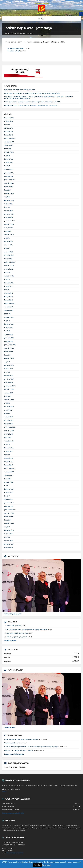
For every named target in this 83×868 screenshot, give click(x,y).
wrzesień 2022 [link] (9, 266)
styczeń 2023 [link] (9, 252)
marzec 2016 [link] (8, 534)
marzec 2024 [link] (8, 204)
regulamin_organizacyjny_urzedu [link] (17, 633)
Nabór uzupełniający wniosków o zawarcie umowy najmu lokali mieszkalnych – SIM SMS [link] (32, 102)
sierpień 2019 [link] (9, 393)
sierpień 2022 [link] (9, 269)
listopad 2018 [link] (9, 424)
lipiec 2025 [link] (8, 149)
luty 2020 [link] (7, 372)
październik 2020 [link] (10, 345)
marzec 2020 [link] (8, 369)
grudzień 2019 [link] (9, 379)
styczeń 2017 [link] (9, 499)
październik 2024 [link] (10, 180)
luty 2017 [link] (7, 496)
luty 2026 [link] (7, 125)
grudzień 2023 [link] (9, 214)
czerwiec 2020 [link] (9, 358)
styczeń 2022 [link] (9, 293)
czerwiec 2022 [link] (9, 276)
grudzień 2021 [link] (9, 296)
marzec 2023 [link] (8, 245)
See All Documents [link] (10, 641)
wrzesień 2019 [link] (9, 389)
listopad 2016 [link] (9, 506)
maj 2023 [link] (7, 238)
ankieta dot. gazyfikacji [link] (14, 626)
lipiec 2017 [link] (8, 479)
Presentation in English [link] (14, 51)
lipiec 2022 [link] (8, 272)
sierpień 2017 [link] (9, 475)
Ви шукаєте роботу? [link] (11, 743)
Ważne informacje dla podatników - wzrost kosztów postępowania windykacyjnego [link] (31, 747)
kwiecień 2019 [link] (9, 407)
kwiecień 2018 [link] (9, 448)
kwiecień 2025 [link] (9, 159)
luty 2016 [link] (7, 537)
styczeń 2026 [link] (9, 128)
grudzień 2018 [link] (9, 420)
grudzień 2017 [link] (9, 462)
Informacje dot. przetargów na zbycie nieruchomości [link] (21, 739)
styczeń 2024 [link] (9, 211)
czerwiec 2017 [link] (9, 482)
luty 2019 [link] (7, 413)
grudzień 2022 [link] (9, 255)
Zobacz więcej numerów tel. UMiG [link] (13, 813)
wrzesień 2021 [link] (9, 307)
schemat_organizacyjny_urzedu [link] (17, 637)
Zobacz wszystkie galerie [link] (13, 614)
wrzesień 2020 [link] (9, 348)
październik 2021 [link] (10, 303)
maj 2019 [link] (7, 403)
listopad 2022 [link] (9, 259)
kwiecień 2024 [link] (9, 200)
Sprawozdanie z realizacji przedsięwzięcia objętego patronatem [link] (27, 629)
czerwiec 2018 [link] (9, 441)
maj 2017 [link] (7, 486)
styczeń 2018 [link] (9, 458)
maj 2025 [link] (7, 156)
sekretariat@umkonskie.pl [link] (15, 853)
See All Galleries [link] (10, 727)
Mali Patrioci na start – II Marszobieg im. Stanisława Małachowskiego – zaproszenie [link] (31, 105)
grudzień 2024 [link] (9, 173)
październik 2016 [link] (10, 510)
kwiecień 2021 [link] (9, 324)
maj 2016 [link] (7, 527)
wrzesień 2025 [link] (9, 142)
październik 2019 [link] (10, 386)
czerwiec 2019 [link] (9, 400)
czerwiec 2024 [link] (9, 193)
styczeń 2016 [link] (9, 541)
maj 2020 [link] (7, 362)
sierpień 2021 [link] (9, 310)
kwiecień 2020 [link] (9, 365)
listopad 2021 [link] (9, 300)
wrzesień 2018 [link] (9, 431)
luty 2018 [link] (7, 455)
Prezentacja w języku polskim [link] (16, 48)
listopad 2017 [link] (9, 465)
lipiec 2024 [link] (8, 190)
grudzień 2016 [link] (9, 503)
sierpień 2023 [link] (9, 228)
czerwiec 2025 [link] (9, 152)
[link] (41, 8)
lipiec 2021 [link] (8, 314)
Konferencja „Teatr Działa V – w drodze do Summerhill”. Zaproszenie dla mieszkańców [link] (32, 93)
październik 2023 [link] (10, 221)
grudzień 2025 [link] (9, 131)
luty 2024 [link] (7, 207)
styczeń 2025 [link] (9, 169)
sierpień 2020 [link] (9, 352)
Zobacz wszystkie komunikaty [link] (14, 754)
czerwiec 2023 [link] (9, 235)
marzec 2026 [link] (8, 121)
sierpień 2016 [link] (9, 516)
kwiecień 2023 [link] (9, 242)
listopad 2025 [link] (9, 135)
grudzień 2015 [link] (9, 544)
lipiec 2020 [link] (8, 355)
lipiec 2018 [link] (8, 437)
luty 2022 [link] (7, 290)
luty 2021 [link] (7, 331)
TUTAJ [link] (4, 791)
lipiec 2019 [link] (8, 396)
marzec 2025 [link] (8, 162)
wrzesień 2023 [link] (9, 224)
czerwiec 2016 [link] (9, 523)
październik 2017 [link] (10, 468)
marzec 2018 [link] (8, 451)
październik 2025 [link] (10, 138)
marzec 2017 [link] (8, 492)
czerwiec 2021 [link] (9, 317)
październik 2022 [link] (10, 262)
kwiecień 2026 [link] (9, 118)
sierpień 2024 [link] (9, 187)
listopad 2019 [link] (9, 382)
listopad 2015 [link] (9, 548)
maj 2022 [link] (7, 279)
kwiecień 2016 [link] (9, 530)
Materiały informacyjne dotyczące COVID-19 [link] (18, 750)
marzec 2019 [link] (8, 410)
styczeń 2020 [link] (9, 376)
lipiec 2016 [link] (8, 520)
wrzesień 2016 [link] (9, 513)
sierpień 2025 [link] (9, 145)
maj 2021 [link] (7, 321)
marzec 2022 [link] (8, 286)
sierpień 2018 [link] (9, 434)
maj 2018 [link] (7, 444)
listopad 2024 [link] (9, 176)
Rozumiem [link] (37, 865)
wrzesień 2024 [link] (9, 183)
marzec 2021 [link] (8, 328)
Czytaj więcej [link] (47, 865)
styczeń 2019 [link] (9, 417)
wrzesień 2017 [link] (9, 472)
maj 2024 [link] (7, 197)
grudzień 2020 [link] (9, 338)
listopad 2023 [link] (9, 217)
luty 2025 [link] (7, 166)
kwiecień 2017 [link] (9, 489)
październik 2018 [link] (10, 427)
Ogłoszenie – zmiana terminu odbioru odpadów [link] (20, 90)
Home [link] (7, 33)
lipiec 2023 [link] (8, 231)
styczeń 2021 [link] (9, 334)
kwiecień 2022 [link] (9, 283)
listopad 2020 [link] (9, 341)
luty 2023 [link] (7, 248)
